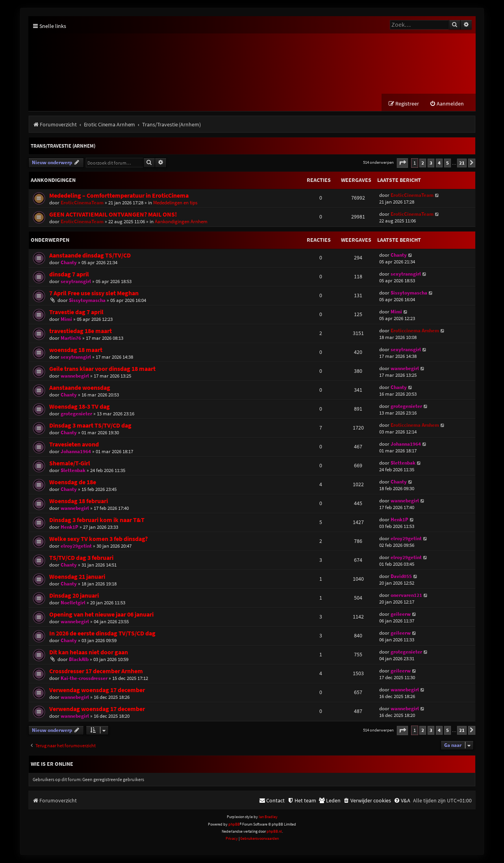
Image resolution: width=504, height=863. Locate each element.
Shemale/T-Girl (70, 464)
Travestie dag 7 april (76, 312)
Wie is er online (52, 765)
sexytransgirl (76, 282)
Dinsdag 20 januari (74, 596)
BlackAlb (79, 660)
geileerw (401, 614)
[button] (402, 164)
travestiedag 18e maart (81, 331)
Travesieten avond (74, 445)
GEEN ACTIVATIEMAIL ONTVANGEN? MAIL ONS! (113, 215)
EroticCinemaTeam (82, 203)
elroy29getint (76, 546)
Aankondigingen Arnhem (181, 222)
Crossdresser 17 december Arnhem (96, 671)
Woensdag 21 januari (77, 577)
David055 (401, 577)
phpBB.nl (274, 832)
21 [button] (462, 163)
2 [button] (423, 163)
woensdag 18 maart (76, 350)
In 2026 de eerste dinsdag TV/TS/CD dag (102, 634)
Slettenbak (73, 471)
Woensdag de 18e (73, 482)
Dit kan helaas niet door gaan (89, 653)
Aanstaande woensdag (80, 388)
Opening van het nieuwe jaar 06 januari (101, 615)
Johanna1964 (76, 452)
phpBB (234, 825)
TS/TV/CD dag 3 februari (81, 558)
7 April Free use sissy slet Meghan (94, 294)
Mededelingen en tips (175, 203)
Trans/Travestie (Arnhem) (63, 147)
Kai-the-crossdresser (84, 679)
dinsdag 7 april (69, 275)
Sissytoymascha (87, 301)
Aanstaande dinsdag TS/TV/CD (90, 256)
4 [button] (439, 163)
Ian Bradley (268, 818)
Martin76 (71, 338)
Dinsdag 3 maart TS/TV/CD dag (90, 426)
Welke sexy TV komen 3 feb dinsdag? (98, 539)
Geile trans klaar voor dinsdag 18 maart (102, 369)
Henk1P (69, 527)
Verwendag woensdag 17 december (97, 690)
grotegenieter (76, 414)
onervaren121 (406, 595)
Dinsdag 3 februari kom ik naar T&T (97, 520)
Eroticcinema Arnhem (415, 331)
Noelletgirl (73, 603)
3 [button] (431, 163)
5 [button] (447, 163)
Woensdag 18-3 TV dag (80, 407)
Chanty (69, 263)
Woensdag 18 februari (79, 501)
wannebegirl (75, 376)
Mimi (66, 319)
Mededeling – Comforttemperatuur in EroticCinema (119, 196)
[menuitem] (447, 105)
